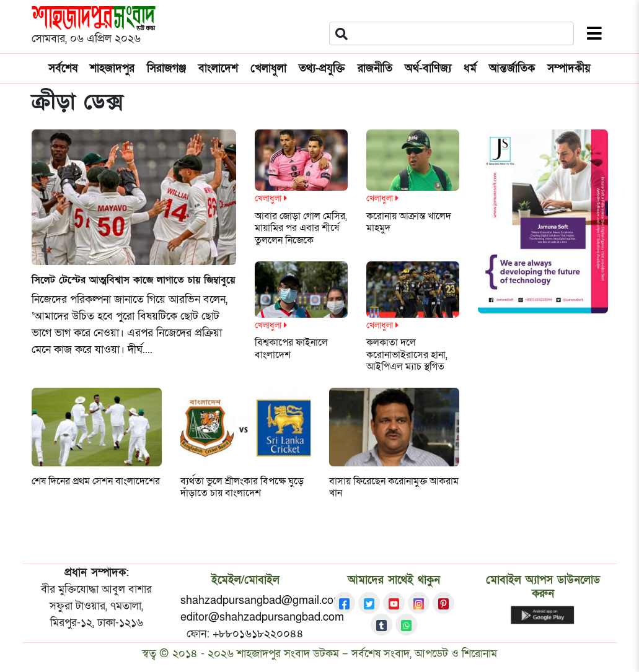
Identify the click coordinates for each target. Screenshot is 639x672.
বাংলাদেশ (218, 68)
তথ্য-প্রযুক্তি (322, 68)
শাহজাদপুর (112, 68)
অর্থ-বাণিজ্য (428, 68)
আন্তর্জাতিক (512, 68)
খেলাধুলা (268, 68)
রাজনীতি (375, 68)
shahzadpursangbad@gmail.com (262, 600)
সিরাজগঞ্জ (166, 68)
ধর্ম (470, 68)
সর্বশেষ (63, 68)
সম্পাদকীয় (569, 68)
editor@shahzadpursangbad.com (262, 617)
